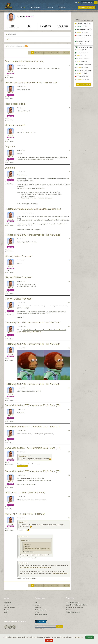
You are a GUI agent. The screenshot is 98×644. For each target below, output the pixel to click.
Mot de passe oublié (15, 104)
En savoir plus (79, 637)
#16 (69, 431)
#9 (69, 260)
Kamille (8, 39)
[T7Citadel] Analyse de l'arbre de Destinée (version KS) (33, 209)
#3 (69, 108)
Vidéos (37, 605)
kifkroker (21, 537)
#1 (69, 65)
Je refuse (49, 640)
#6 (69, 172)
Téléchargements (41, 610)
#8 (69, 239)
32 (65, 53)
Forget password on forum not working (24, 61)
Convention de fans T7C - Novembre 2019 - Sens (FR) (33, 405)
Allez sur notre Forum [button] (84, 84)
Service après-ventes (73, 612)
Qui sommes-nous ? (73, 603)
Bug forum (10, 146)
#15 (69, 409)
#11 (69, 303)
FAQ (37, 603)
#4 (69, 129)
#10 (69, 281)
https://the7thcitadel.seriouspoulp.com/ (37, 549)
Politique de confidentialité (75, 607)
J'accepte (90, 637)
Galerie (6, 612)
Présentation (8, 603)
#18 (69, 475)
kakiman (21, 563)
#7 (69, 213)
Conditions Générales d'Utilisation (77, 605)
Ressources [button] (36, 7)
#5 (69, 150)
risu (25, 544)
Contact (69, 610)
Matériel (7, 610)
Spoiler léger (23, 466)
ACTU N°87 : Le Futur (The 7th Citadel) (25, 493)
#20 (69, 518)
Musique (38, 607)
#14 (69, 388)
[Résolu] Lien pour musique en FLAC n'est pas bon (31, 82)
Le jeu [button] (22, 7)
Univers (7, 605)
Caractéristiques (9, 607)
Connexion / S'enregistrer (87, 7)
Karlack (21, 522)
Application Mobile (41, 615)
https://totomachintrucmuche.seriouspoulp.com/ (35, 567)
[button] (77, 2)
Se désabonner (39, 629)
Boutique (62, 7)
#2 (69, 87)
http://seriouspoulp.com (60, 573)
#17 (69, 452)
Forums (50, 7)
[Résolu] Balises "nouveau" (19, 256)
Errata (37, 612)
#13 (69, 348)
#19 (69, 497)
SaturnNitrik (22, 456)
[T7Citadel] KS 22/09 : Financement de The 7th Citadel (33, 235)
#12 (69, 327)
